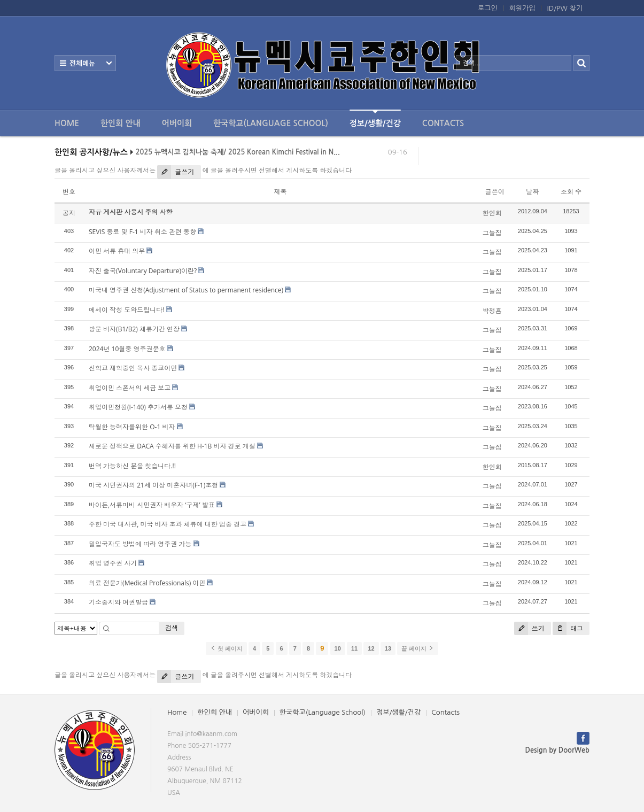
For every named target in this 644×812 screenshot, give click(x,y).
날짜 (532, 192)
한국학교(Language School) (271, 123)
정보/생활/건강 (375, 118)
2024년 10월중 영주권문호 (127, 349)
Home (67, 123)
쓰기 (529, 628)
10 (338, 648)
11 (354, 648)
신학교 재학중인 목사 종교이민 (133, 368)
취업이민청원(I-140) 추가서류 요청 (138, 407)
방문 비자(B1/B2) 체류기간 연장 (134, 329)
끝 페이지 (418, 648)
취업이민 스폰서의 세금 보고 (130, 388)
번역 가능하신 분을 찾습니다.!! (132, 466)
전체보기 (85, 63)
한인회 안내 (121, 123)
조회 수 (571, 192)
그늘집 (492, 233)
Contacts (443, 123)
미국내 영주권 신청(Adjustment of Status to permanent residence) (186, 290)
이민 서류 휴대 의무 (117, 251)
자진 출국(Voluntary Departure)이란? (143, 271)
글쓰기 (176, 172)
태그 (568, 628)
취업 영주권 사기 (113, 563)
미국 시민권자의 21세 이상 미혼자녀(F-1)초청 (153, 485)
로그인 (488, 8)
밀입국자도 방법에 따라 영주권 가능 (140, 544)
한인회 (492, 213)
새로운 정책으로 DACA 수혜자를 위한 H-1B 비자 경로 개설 (172, 446)
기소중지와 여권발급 (118, 602)
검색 (172, 628)
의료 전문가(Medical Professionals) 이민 (147, 583)
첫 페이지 (226, 648)
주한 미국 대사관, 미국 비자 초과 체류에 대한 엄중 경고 (168, 524)
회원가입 (522, 8)
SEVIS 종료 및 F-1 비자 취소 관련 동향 (142, 232)
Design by (557, 750)
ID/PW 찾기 (565, 8)
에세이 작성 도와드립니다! (126, 310)
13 (388, 648)
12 (371, 648)
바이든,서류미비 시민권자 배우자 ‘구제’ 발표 (152, 505)
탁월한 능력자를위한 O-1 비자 (132, 427)
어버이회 (177, 123)
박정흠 (492, 311)
